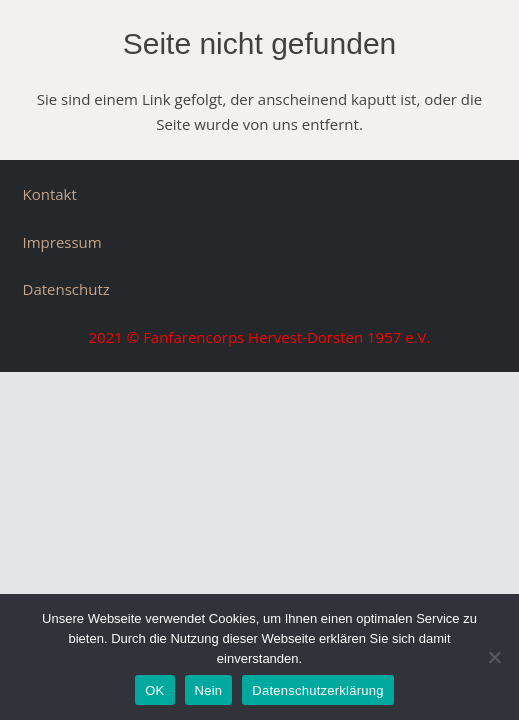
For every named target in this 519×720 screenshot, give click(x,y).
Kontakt (50, 194)
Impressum (62, 242)
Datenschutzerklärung (317, 690)
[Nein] (494, 657)
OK (154, 690)
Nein (209, 690)
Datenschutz (66, 289)
